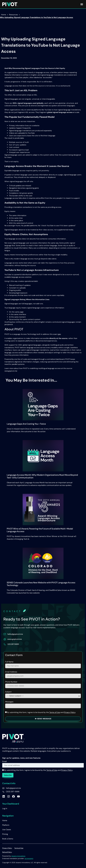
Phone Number (11, 682)
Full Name (9, 662)
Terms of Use (55, 712)
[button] (82, 4)
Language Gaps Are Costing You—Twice (26, 424)
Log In (5, 808)
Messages (9, 702)
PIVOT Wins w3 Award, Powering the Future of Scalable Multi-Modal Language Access (40, 530)
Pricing (5, 834)
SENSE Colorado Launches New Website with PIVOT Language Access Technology (41, 584)
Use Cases (7, 830)
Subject (8, 692)
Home (5, 820)
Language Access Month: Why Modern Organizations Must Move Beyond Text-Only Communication (42, 476)
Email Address (11, 672)
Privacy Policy (70, 712)
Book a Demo (8, 839)
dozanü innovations (18, 856)
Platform (6, 825)
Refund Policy (7, 852)
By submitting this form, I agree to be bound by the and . (41, 712)
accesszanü (29, 858)
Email (5, 761)
